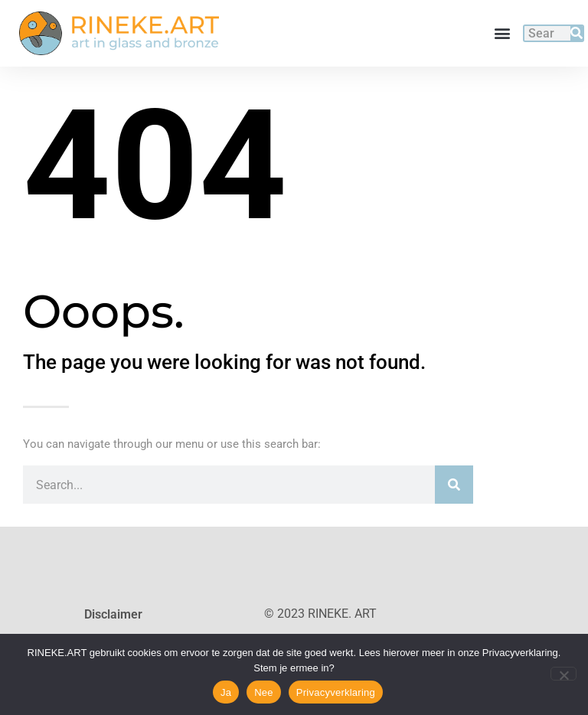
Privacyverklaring (336, 692)
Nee (264, 692)
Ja (226, 692)
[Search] (577, 33)
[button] (503, 33)
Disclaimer (113, 614)
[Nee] (563, 674)
